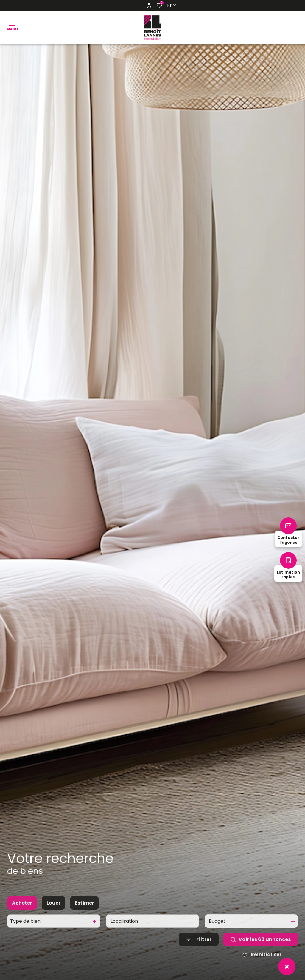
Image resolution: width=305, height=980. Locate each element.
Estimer (84, 909)
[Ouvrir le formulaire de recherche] (199, 946)
